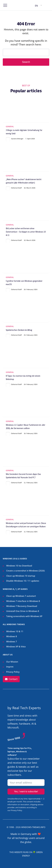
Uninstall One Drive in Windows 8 (23, 611)
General (10, 127)
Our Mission (12, 662)
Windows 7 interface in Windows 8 (23, 601)
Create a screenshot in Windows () (26, 571)
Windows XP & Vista (16, 646)
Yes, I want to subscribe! (26, 791)
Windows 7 (12, 641)
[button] (11, 679)
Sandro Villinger (17, 139)
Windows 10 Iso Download (19, 566)
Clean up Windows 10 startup (21, 576)
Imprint (10, 667)
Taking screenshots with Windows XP (24, 616)
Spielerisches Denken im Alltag (19, 330)
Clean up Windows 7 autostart (21, 596)
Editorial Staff (16, 188)
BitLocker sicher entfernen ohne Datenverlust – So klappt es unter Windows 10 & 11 (26, 232)
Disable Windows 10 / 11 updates (23, 581)
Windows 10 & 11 (15, 631)
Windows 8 (12, 636)
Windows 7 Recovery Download (22, 606)
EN (36, 6)
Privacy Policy (13, 672)
